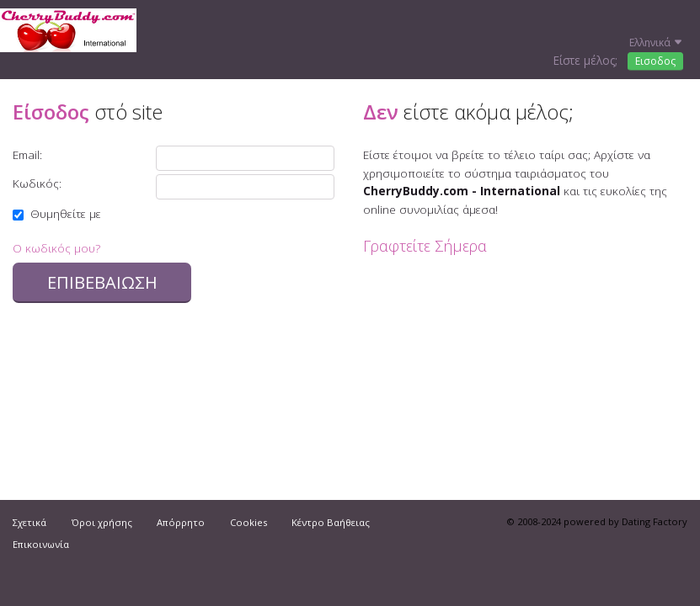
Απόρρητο (181, 522)
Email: (27, 154)
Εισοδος (655, 61)
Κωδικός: (37, 183)
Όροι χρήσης (102, 522)
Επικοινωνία (41, 544)
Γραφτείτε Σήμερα (425, 246)
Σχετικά (29, 522)
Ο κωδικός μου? (56, 248)
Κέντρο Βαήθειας (331, 522)
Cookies (248, 522)
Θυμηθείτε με (57, 213)
